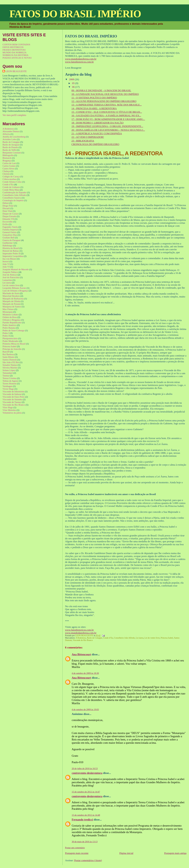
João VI (6, 264)
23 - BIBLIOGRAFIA (83, 141)
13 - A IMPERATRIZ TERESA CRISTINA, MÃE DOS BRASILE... (107, 105)
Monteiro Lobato (10, 314)
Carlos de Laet (9, 163)
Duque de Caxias (10, 214)
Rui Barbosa (8, 354)
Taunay (6, 376)
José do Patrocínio (11, 277)
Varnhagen (7, 386)
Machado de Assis (11, 293)
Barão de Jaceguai (11, 145)
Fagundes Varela (10, 227)
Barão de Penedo (10, 147)
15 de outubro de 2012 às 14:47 (86, 792)
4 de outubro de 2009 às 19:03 (85, 709)
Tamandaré (8, 373)
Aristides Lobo (9, 139)
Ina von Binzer (9, 259)
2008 (72, 79)
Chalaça (6, 171)
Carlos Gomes (9, 166)
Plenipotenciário (10, 338)
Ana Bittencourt (81, 654)
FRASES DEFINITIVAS (14, 50)
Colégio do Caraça (11, 176)
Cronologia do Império (13, 200)
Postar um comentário (75, 848)
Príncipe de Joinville (12, 349)
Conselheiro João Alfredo (124, 638)
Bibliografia (8, 155)
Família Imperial (10, 230)
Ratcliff (6, 352)
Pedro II (6, 336)
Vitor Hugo (8, 407)
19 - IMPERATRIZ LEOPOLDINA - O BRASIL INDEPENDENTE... (107, 126)
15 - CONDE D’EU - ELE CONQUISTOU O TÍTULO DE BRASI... (107, 112)
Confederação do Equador (15, 192)
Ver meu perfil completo (14, 115)
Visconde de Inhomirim (13, 391)
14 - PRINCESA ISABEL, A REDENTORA (94, 108)
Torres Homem (9, 383)
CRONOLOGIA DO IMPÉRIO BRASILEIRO (95, 144)
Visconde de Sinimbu (12, 399)
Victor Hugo (8, 389)
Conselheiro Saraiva (12, 198)
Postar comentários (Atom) (88, 860)
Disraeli (6, 208)
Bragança (7, 161)
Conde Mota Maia (11, 190)
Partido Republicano (12, 322)
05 (74, 83)
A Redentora (81, 638)
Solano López (9, 370)
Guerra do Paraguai (11, 240)
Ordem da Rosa (10, 317)
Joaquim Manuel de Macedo (16, 269)
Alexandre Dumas (11, 131)
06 (74, 87)
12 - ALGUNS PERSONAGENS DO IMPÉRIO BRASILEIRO (104, 101)
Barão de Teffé (9, 150)
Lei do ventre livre (152, 638)
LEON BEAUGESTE (16, 71)
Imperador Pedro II (11, 253)
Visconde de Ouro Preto (13, 397)
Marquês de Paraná (11, 304)
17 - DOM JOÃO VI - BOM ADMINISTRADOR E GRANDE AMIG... (108, 119)
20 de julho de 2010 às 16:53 (85, 768)
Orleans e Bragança (12, 320)
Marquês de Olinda (11, 301)
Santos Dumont (10, 360)
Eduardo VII (8, 219)
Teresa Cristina (9, 378)
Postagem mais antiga (175, 853)
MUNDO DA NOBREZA (14, 52)
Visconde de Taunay (12, 402)
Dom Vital (7, 211)
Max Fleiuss (8, 309)
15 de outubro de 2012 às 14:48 (86, 815)
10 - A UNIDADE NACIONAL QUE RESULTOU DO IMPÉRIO (105, 94)
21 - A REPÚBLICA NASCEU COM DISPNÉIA (97, 134)
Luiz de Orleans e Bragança (15, 291)
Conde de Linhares (11, 187)
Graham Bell (8, 237)
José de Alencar (10, 275)
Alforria (6, 134)
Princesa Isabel (167, 638)
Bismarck (7, 158)
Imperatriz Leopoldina (13, 256)
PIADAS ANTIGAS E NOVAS (17, 58)
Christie (6, 174)
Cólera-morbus (9, 179)
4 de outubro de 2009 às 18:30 (85, 673)
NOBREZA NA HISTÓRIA (15, 55)
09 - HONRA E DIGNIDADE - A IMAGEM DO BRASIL (101, 90)
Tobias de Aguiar (10, 381)
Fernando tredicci (82, 820)
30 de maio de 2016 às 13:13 (85, 842)
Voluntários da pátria (12, 413)
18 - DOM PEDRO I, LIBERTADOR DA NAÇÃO (97, 123)
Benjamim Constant (12, 153)
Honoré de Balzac (11, 251)
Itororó (6, 261)
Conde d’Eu (108, 638)
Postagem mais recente (77, 853)
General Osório (10, 232)
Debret (6, 203)
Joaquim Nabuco (10, 272)
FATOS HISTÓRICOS (13, 47)
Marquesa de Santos (12, 307)
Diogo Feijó (8, 206)
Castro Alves (8, 168)
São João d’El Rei (11, 362)
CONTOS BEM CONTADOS (16, 44)
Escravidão (8, 222)
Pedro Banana (9, 328)
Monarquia (8, 312)
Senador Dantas (10, 365)
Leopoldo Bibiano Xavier (14, 288)
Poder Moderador (11, 341)
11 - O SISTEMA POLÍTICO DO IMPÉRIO (94, 98)
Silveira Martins (10, 368)
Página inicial (126, 853)
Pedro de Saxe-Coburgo (13, 330)
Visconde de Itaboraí (12, 394)
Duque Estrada (9, 216)
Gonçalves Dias (10, 235)
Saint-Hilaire (8, 357)
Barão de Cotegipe (94, 638)
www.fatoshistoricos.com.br (79, 62)
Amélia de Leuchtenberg (14, 137)
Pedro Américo (9, 325)
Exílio (5, 224)
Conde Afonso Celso (12, 182)
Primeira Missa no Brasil (14, 344)
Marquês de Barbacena (13, 299)
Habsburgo (8, 245)
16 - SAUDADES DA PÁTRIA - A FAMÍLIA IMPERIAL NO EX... (106, 116)
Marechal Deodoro (11, 296)
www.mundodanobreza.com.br (81, 59)
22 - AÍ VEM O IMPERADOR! (88, 137)
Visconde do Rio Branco (83, 640)
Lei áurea (140, 638)
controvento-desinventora (87, 773)
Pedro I (6, 333)
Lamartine (7, 280)
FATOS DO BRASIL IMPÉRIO (75, 14)
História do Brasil (11, 248)
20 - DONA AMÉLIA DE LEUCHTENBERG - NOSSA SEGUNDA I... (108, 130)
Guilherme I (8, 243)
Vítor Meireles (9, 410)
